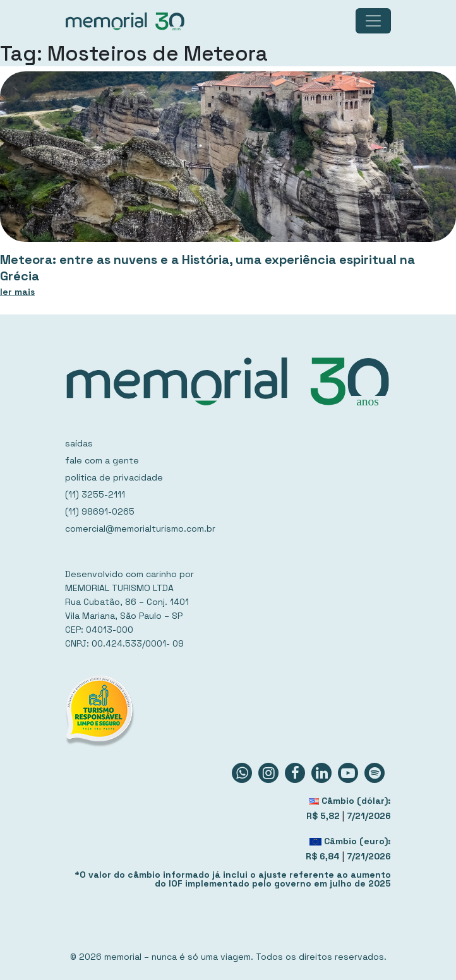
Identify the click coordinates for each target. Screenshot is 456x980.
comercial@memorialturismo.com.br (140, 529)
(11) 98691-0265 (100, 511)
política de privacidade (114, 477)
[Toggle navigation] (373, 21)
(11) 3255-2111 (95, 494)
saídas (79, 443)
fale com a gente (102, 460)
